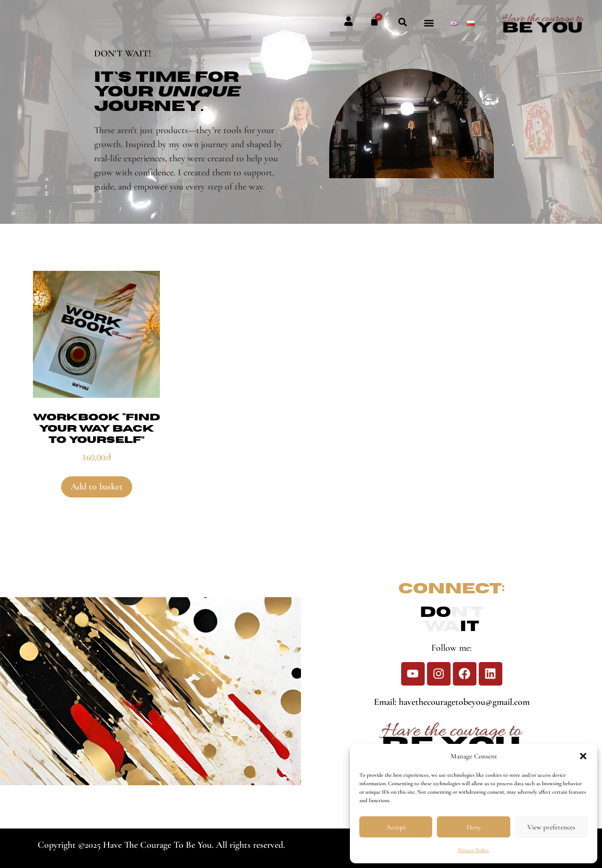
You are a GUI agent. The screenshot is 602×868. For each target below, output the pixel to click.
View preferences (551, 827)
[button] (583, 756)
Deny (474, 827)
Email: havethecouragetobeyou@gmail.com (452, 702)
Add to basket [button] (97, 487)
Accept (396, 827)
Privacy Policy (474, 850)
